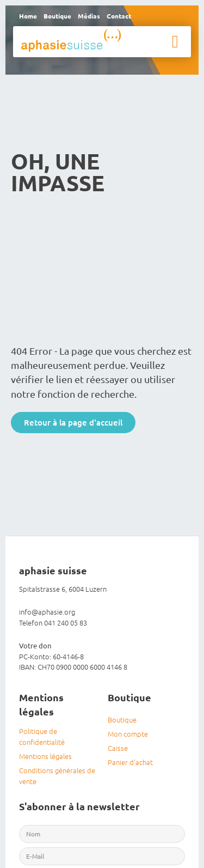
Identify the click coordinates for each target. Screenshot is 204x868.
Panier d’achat (130, 762)
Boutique (57, 16)
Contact (119, 16)
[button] (175, 41)
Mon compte (128, 734)
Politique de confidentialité (42, 736)
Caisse (118, 748)
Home (28, 16)
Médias (89, 16)
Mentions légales (45, 756)
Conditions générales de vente (57, 776)
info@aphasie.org (47, 612)
